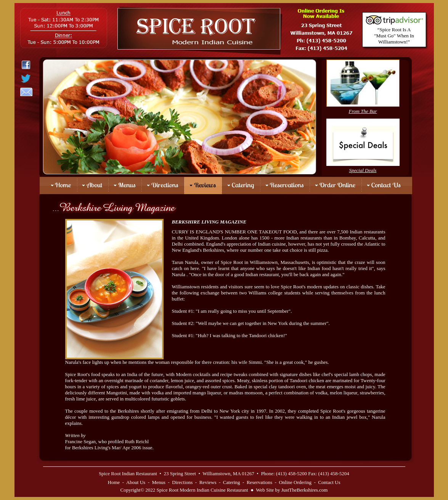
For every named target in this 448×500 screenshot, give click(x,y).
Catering (232, 482)
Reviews (208, 482)
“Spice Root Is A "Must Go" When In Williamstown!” (394, 36)
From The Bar (363, 111)
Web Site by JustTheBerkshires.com (292, 490)
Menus (158, 482)
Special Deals (363, 170)
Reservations (259, 482)
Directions (182, 482)
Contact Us (329, 482)
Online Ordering (295, 482)
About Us (136, 482)
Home (114, 482)
